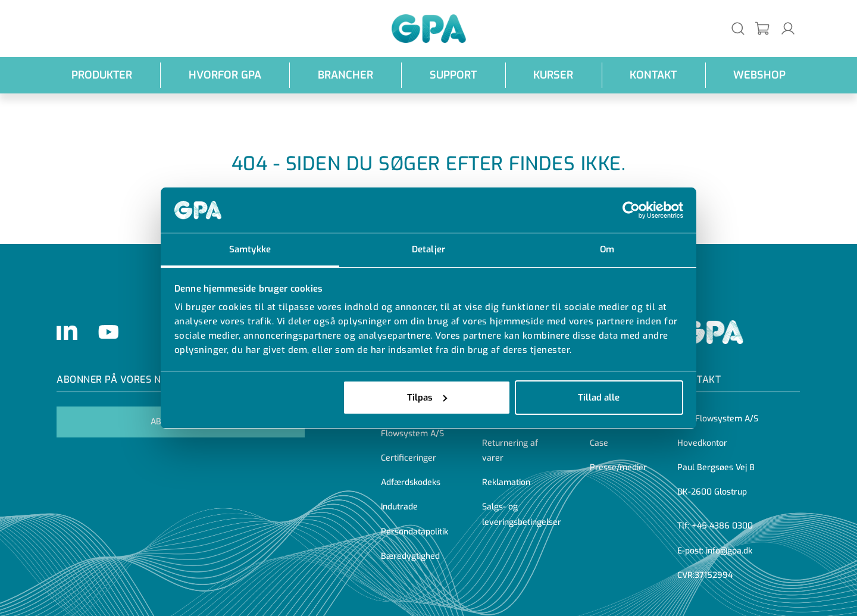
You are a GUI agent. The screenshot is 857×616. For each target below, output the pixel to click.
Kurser (553, 75)
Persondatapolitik (415, 532)
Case (599, 443)
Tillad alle (599, 398)
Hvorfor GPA (225, 75)
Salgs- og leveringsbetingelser (522, 514)
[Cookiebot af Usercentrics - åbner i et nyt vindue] (631, 210)
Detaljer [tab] (428, 249)
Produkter (102, 75)
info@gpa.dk (729, 551)
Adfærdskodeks (411, 482)
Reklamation (506, 482)
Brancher (345, 75)
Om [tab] (607, 249)
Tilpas (427, 398)
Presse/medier (618, 468)
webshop (759, 75)
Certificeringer (409, 458)
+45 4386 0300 (722, 526)
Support (453, 75)
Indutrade (399, 507)
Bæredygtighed (410, 556)
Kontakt (653, 75)
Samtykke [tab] (250, 249)
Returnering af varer (510, 451)
